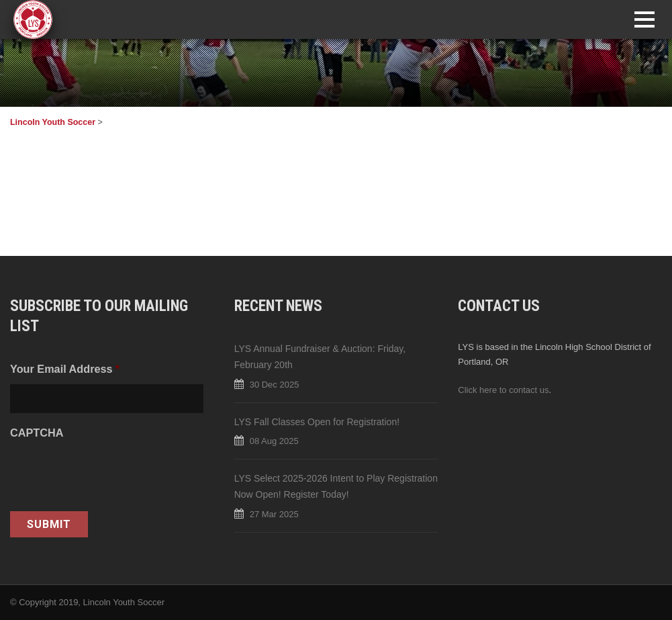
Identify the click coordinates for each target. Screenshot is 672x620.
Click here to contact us (503, 390)
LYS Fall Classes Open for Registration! (317, 422)
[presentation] (112, 474)
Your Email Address (65, 369)
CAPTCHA (37, 433)
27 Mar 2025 (274, 514)
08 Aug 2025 (274, 441)
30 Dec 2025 (275, 385)
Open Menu (644, 19)
